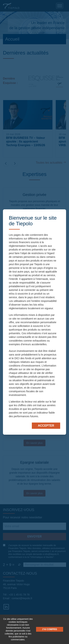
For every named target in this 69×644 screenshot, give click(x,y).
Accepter (46, 426)
